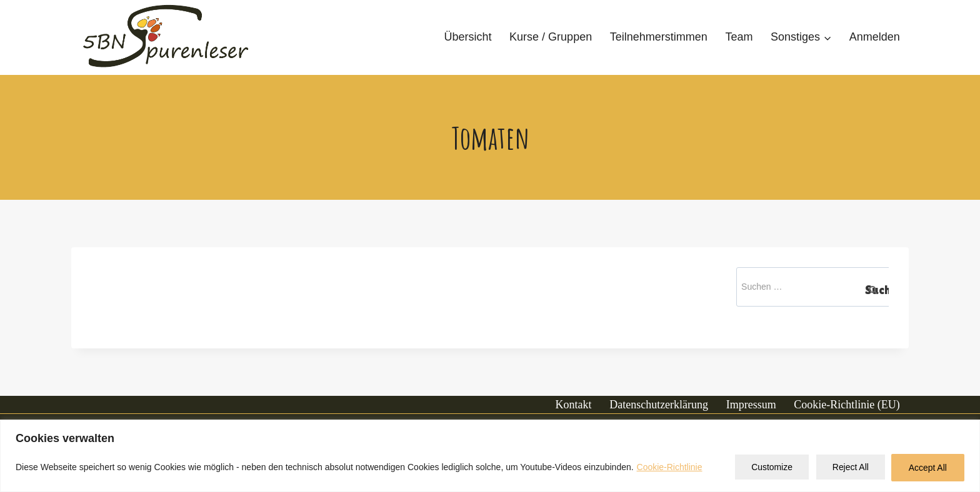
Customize (768, 468)
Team (739, 37)
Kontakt (574, 405)
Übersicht (467, 37)
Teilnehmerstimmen (659, 37)
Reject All (848, 468)
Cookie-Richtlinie (670, 468)
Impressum (751, 405)
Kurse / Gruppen (551, 37)
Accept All (927, 468)
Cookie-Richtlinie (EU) (847, 405)
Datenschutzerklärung (659, 405)
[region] (490, 456)
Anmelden (875, 37)
